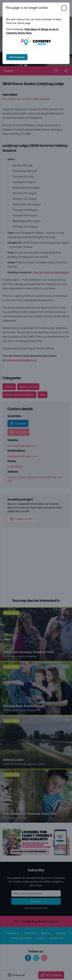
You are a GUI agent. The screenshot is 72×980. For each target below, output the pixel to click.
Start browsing (17, 57)
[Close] (64, 8)
